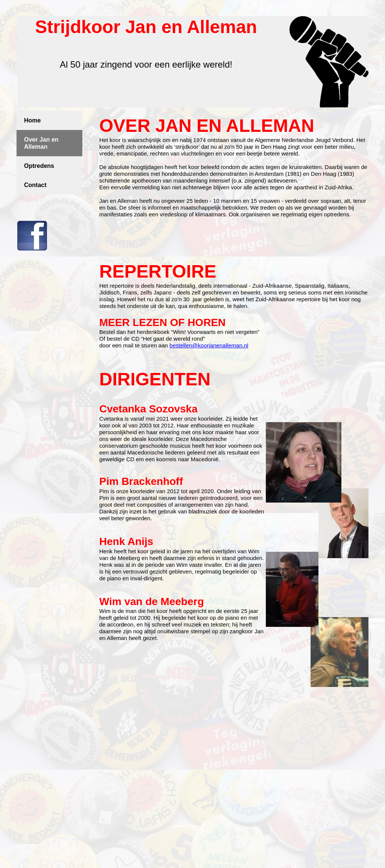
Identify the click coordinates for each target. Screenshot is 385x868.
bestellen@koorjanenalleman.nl (209, 345)
